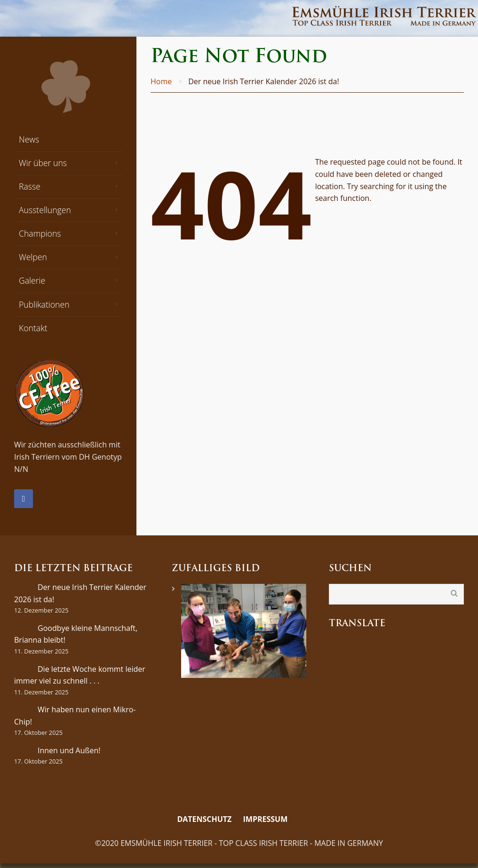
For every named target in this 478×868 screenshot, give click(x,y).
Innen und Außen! (69, 750)
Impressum (266, 819)
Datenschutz (204, 819)
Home (161, 81)
